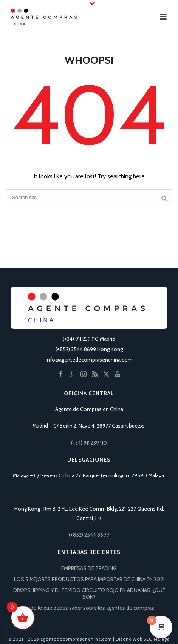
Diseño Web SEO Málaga (143, 639)
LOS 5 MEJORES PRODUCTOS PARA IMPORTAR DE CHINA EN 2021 (89, 579)
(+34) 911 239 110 (89, 443)
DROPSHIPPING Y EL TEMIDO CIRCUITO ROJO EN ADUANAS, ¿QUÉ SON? (89, 593)
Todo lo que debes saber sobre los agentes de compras (89, 608)
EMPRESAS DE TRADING (89, 568)
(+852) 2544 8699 (89, 535)
